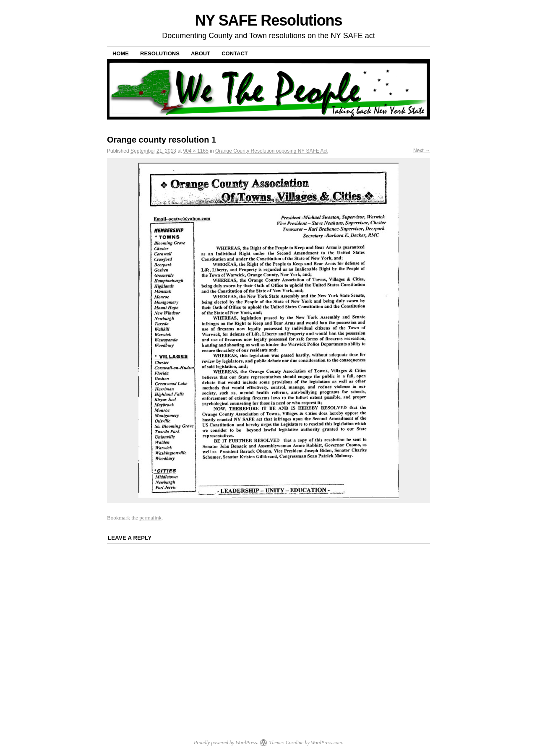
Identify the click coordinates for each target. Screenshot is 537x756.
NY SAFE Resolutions (269, 20)
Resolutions (160, 53)
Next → (422, 151)
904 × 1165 (196, 151)
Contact (235, 53)
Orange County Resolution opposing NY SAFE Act (271, 151)
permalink (150, 518)
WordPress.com (326, 743)
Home (121, 53)
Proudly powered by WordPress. (226, 743)
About (201, 53)
